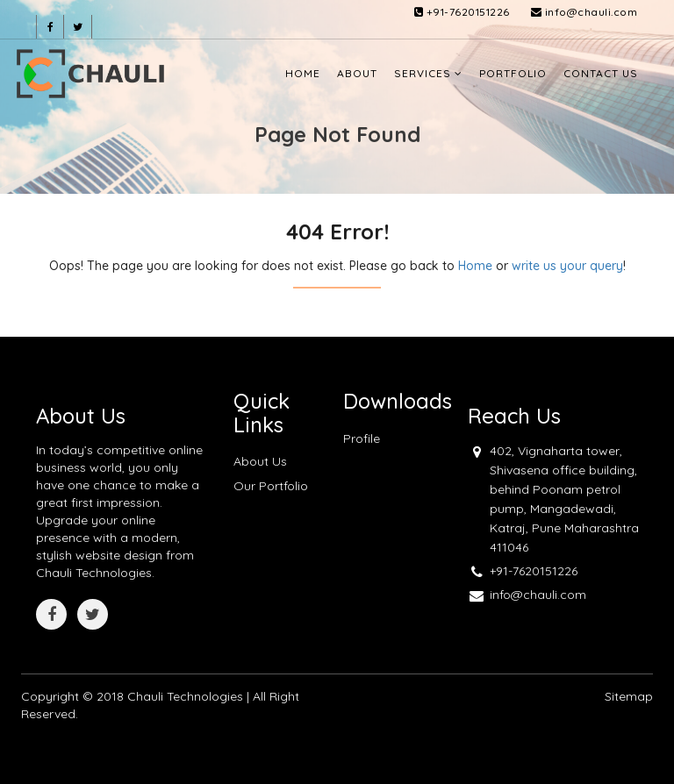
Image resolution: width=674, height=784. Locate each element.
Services (428, 73)
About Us (260, 461)
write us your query (567, 266)
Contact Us (601, 73)
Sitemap (629, 696)
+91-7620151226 (462, 12)
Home (303, 73)
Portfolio (513, 73)
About (357, 73)
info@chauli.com (584, 12)
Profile (362, 438)
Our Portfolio (271, 486)
